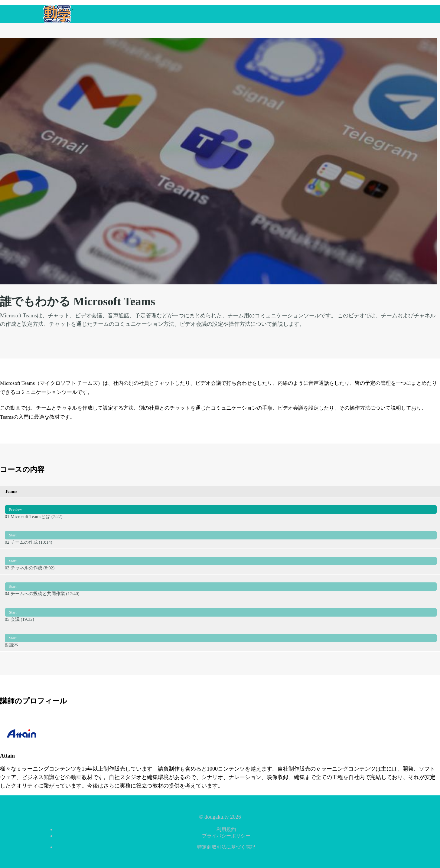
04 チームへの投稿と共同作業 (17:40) (221, 587)
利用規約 (226, 829)
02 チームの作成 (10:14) (221, 536)
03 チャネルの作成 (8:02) (221, 561)
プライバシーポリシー (226, 836)
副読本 (221, 638)
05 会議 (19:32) (221, 613)
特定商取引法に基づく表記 (226, 847)
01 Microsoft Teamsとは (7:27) (221, 510)
